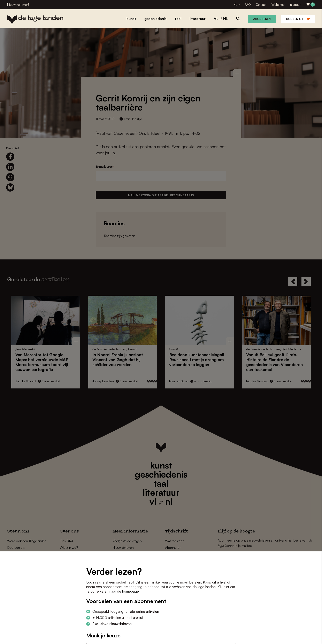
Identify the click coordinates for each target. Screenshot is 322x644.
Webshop (278, 5)
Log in (91, 582)
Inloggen (295, 5)
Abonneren (262, 19)
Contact (261, 5)
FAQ (248, 5)
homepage (130, 591)
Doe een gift (298, 19)
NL (235, 5)
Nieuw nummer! (18, 5)
